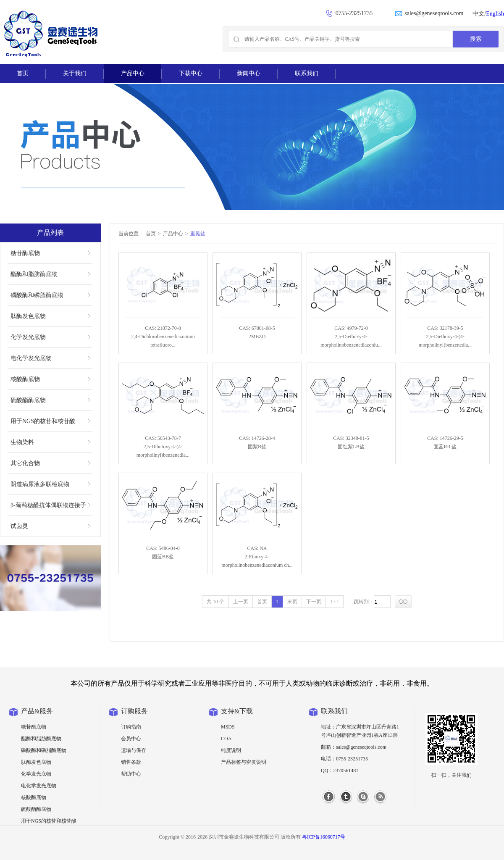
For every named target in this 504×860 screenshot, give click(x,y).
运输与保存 (134, 750)
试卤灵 (19, 526)
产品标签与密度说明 (244, 762)
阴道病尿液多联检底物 (40, 484)
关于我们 (75, 73)
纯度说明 (231, 750)
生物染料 (22, 442)
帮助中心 (131, 774)
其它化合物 (25, 463)
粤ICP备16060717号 (324, 837)
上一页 (241, 602)
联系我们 (307, 73)
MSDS (228, 727)
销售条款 (131, 762)
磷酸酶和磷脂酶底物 (37, 295)
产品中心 (133, 73)
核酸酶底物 (25, 379)
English (495, 14)
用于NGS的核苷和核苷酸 (43, 421)
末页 (292, 602)
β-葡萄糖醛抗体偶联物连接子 (48, 505)
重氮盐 (198, 234)
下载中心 (191, 73)
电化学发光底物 (31, 358)
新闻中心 (249, 73)
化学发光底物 (28, 337)
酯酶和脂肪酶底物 (34, 274)
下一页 (314, 602)
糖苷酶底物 (25, 253)
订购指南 (131, 727)
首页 (23, 73)
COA (226, 739)
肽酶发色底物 (28, 316)
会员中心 (131, 739)
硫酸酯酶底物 (28, 400)
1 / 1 (335, 602)
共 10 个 (215, 602)
